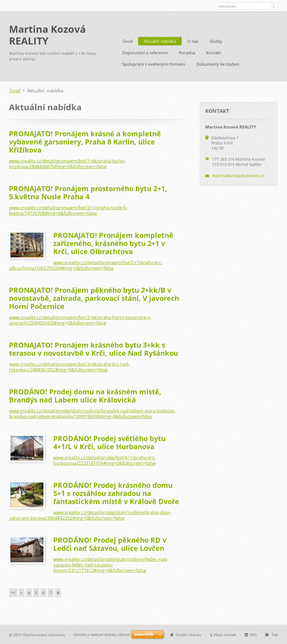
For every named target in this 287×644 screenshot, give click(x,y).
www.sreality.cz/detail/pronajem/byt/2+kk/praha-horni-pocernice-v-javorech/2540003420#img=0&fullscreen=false (80, 320)
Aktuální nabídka (160, 41)
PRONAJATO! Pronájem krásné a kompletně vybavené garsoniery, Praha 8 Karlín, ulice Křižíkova (85, 141)
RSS (254, 634)
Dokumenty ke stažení (218, 64)
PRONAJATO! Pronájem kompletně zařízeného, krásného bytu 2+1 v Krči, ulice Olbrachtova (113, 243)
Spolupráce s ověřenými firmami (154, 64)
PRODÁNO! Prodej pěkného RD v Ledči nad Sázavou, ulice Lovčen (110, 544)
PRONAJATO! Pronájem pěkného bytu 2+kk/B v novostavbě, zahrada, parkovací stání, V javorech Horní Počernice (94, 298)
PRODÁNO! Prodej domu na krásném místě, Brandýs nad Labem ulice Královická (85, 395)
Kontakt (214, 52)
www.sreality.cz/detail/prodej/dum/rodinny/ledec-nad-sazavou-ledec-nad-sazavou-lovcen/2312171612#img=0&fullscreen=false (111, 565)
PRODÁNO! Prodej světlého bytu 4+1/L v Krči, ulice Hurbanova (109, 442)
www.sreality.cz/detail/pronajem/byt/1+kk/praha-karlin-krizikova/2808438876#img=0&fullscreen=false (67, 163)
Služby (216, 41)
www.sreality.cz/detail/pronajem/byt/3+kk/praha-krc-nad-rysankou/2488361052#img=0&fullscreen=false (69, 367)
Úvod (127, 41)
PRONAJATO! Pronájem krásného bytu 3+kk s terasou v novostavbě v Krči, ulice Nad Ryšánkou (93, 349)
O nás (193, 41)
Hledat (273, 6)
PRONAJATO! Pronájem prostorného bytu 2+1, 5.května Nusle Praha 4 (88, 192)
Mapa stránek (225, 634)
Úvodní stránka (188, 634)
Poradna (187, 52)
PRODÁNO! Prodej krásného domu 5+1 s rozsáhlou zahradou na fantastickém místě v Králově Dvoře (116, 493)
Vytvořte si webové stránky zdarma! (102, 634)
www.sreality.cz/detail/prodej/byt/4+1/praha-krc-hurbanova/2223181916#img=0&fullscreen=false (105, 460)
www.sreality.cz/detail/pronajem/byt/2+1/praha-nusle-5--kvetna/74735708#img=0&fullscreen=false (69, 210)
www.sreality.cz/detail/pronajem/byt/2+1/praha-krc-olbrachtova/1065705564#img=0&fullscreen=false (86, 265)
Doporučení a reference (145, 52)
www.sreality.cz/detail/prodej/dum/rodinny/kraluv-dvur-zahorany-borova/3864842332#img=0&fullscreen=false (90, 515)
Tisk (275, 634)
